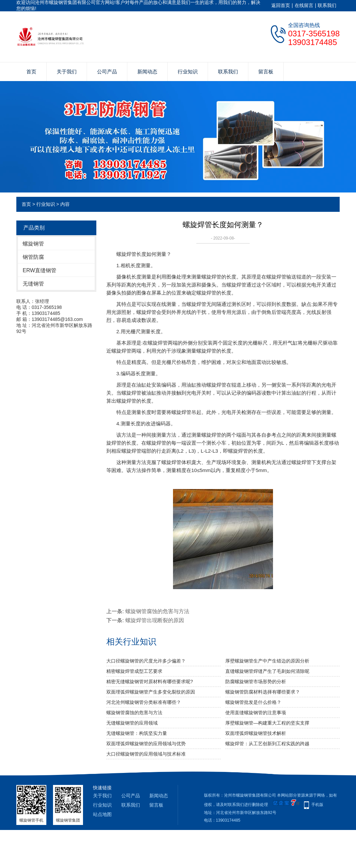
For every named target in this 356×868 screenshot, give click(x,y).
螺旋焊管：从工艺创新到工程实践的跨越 (267, 744)
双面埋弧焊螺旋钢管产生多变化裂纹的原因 (151, 692)
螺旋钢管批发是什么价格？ (253, 702)
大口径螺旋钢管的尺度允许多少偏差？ (146, 661)
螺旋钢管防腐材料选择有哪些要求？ (263, 692)
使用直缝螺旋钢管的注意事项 (256, 713)
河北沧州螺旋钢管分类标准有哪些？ (144, 702)
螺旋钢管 (33, 244)
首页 (31, 72)
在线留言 (304, 5)
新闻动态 (147, 72)
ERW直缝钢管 (39, 270)
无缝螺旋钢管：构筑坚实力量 (137, 733)
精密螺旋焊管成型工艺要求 (134, 671)
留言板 (266, 72)
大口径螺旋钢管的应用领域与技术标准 (146, 754)
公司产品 (107, 72)
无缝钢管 (33, 284)
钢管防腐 (33, 257)
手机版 (317, 805)
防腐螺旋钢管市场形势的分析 (256, 682)
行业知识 (188, 72)
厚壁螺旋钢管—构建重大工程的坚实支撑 (267, 723)
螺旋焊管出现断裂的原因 (155, 620)
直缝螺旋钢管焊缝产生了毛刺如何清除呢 (267, 671)
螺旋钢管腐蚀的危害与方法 (157, 611)
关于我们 (67, 72)
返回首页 (281, 5)
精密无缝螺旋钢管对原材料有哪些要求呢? (150, 682)
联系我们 (327, 5)
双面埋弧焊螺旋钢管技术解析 (256, 733)
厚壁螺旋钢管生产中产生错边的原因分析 (267, 661)
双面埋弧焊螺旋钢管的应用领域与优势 (146, 744)
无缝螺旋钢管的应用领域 (132, 723)
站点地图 (102, 814)
